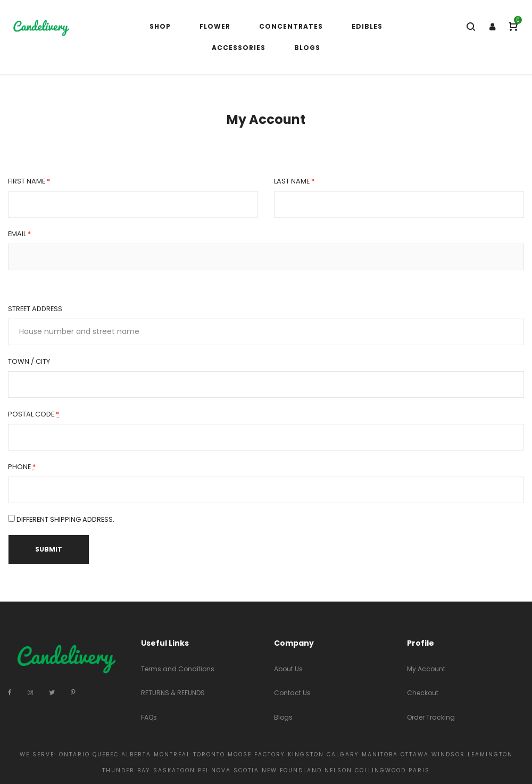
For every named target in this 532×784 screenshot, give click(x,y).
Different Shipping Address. (61, 519)
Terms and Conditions (178, 669)
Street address (35, 309)
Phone (22, 467)
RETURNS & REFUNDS (173, 693)
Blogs (283, 717)
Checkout (423, 693)
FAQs (149, 717)
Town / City (29, 361)
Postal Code (34, 414)
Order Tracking (431, 717)
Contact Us (292, 693)
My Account (426, 669)
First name (29, 181)
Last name (294, 181)
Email (19, 234)
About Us (288, 669)
